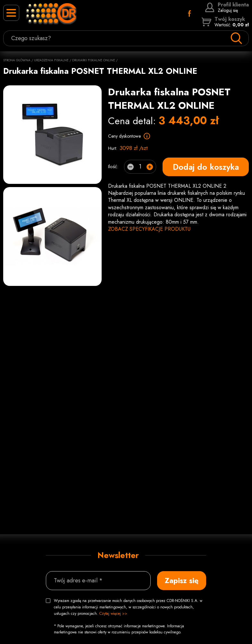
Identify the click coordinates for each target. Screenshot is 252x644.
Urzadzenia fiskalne (51, 60)
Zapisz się (182, 580)
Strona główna (17, 60)
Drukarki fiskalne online (94, 60)
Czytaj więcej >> (113, 614)
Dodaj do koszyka (206, 167)
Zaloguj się (227, 7)
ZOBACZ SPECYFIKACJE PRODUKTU (149, 229)
